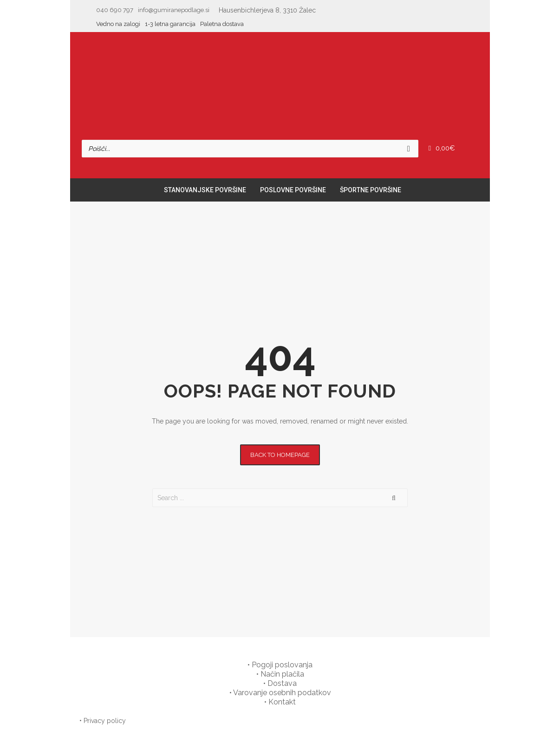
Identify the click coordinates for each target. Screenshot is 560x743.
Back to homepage (280, 455)
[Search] (409, 149)
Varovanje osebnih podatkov (282, 693)
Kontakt (282, 702)
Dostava (282, 683)
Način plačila (282, 674)
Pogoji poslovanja (282, 665)
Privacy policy (105, 721)
